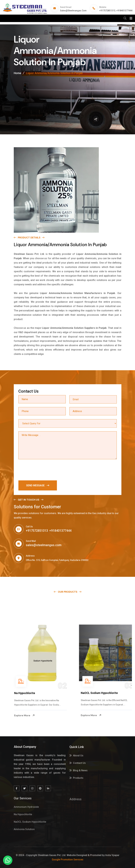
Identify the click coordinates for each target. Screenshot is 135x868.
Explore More (18, 715)
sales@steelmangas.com (73, 11)
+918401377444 (124, 11)
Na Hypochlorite (85, 693)
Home (17, 73)
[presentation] (42, 470)
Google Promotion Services (68, 860)
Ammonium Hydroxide (22, 693)
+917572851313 (107, 11)
